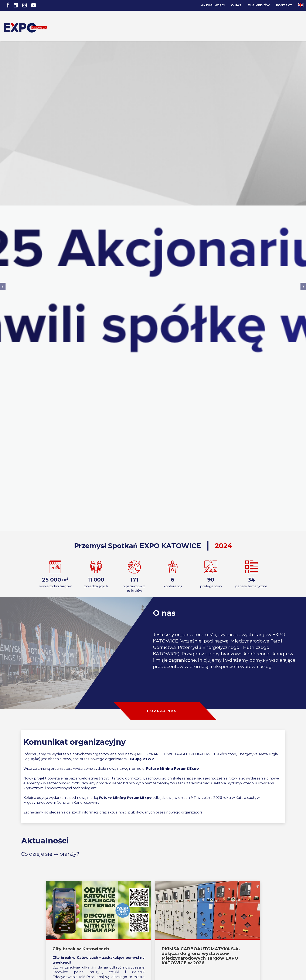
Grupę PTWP (142, 741)
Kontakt (284, 5)
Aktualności (213, 5)
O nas (236, 5)
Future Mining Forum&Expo (172, 751)
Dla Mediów (259, 5)
